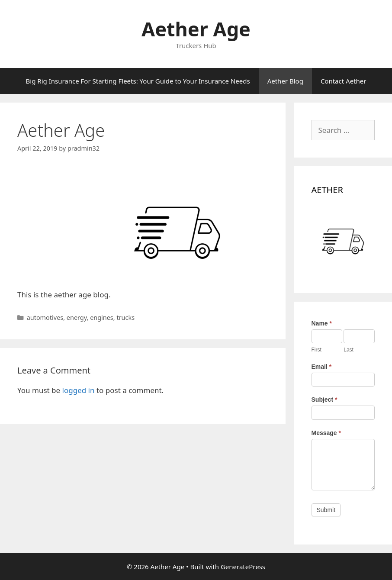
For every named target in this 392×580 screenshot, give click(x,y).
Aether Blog (285, 81)
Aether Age (196, 29)
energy (77, 317)
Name (322, 323)
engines (102, 317)
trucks (125, 317)
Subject (325, 400)
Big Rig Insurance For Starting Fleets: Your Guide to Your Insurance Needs (138, 81)
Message (326, 433)
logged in (79, 390)
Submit (326, 510)
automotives (45, 317)
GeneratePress (243, 567)
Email (322, 367)
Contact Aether (344, 81)
